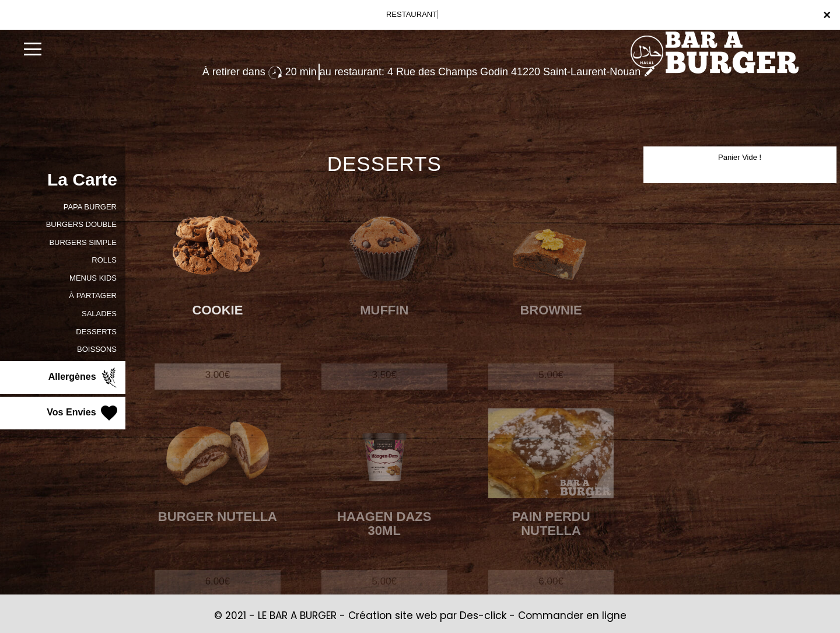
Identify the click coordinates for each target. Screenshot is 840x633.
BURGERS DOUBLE (81, 224)
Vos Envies (83, 413)
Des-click (483, 615)
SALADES (99, 314)
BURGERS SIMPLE (83, 242)
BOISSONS (97, 349)
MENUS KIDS (93, 278)
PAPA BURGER (90, 207)
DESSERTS (96, 332)
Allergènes (84, 377)
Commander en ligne (572, 615)
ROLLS (104, 260)
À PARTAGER (93, 295)
